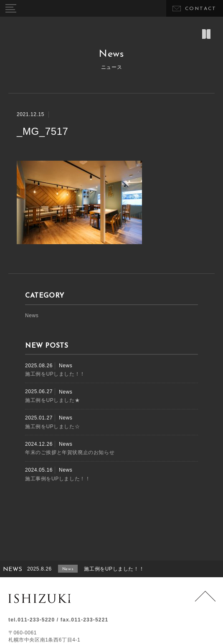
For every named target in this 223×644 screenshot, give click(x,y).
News (32, 316)
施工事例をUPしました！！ (58, 479)
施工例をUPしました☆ (52, 427)
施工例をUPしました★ (52, 400)
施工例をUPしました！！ (55, 374)
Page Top (205, 601)
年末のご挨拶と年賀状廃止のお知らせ (70, 452)
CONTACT (201, 9)
